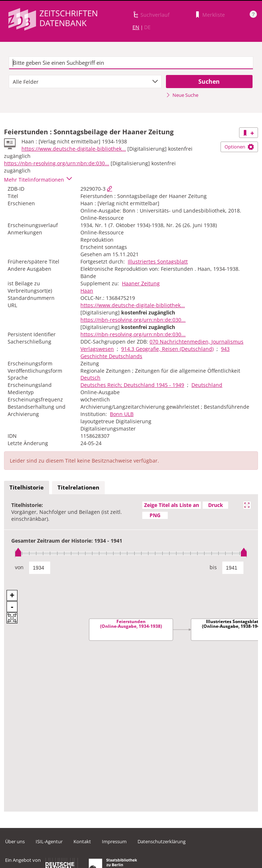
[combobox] (85, 82)
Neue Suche (182, 95)
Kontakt (82, 841)
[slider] (131, 553)
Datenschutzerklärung (162, 841)
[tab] (27, 488)
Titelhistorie (27, 487)
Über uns (15, 841)
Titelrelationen (78, 487)
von (19, 567)
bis (213, 567)
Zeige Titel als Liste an (172, 505)
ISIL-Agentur (49, 841)
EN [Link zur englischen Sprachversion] (136, 27)
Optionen (239, 147)
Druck (216, 505)
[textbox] (131, 63)
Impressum (114, 841)
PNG (155, 515)
